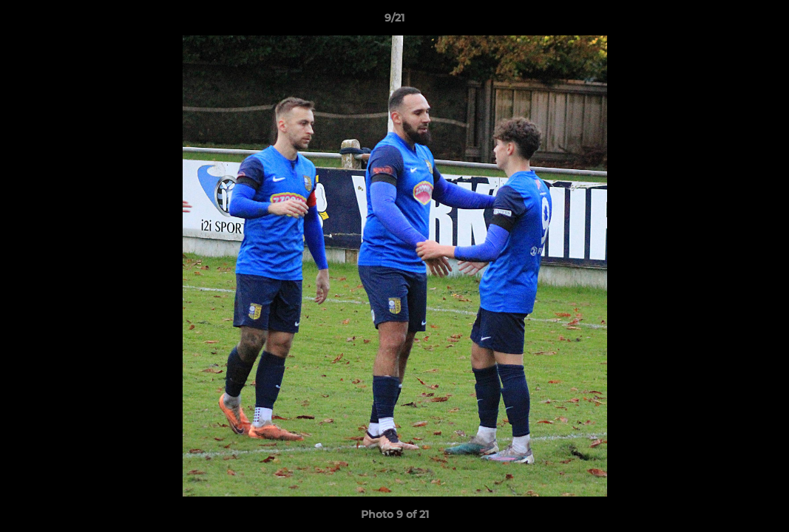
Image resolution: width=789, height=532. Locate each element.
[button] (762, 21)
